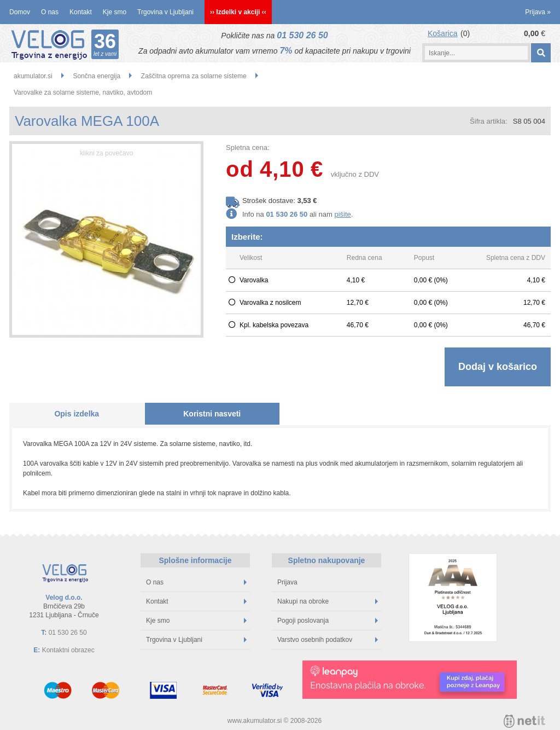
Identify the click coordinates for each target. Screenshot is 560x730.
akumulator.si (33, 76)
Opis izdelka (77, 414)
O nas (50, 12)
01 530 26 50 (302, 35)
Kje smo (115, 12)
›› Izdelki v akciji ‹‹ (238, 12)
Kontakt (81, 12)
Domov (20, 12)
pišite (342, 214)
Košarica (442, 33)
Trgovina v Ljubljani (165, 12)
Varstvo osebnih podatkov (328, 640)
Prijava (538, 12)
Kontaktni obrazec (68, 650)
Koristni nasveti (212, 414)
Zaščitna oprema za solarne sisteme (194, 76)
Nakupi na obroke (328, 601)
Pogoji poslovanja (328, 621)
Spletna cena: (248, 147)
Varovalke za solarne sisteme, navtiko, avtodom (83, 92)
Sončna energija (97, 76)
